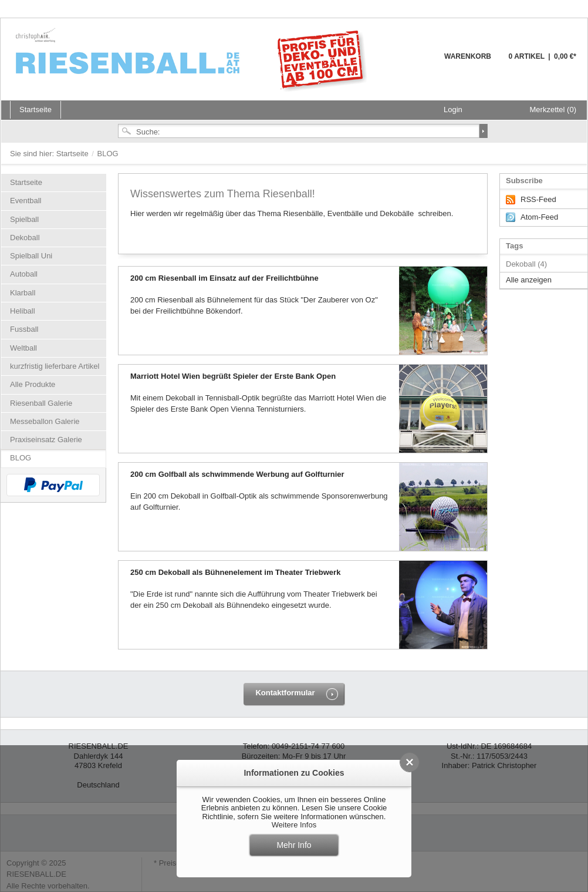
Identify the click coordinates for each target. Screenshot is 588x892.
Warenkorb (416, 63)
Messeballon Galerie (45, 421)
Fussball (24, 329)
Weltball (23, 348)
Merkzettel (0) (553, 110)
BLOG (21, 458)
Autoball (24, 274)
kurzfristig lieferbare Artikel (55, 366)
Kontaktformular (285, 693)
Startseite (74, 154)
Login (453, 110)
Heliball (23, 311)
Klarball (23, 293)
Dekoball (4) (526, 264)
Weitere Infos (294, 825)
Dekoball (25, 238)
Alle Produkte (33, 384)
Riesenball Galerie (41, 403)
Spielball (24, 219)
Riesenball (193, 59)
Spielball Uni (31, 256)
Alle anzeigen (529, 280)
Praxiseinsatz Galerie (46, 440)
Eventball (26, 201)
